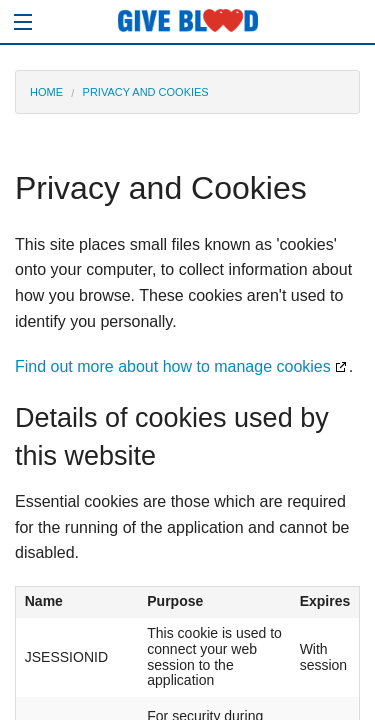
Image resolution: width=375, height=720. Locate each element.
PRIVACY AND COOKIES (146, 92)
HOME (46, 92)
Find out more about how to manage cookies (173, 366)
